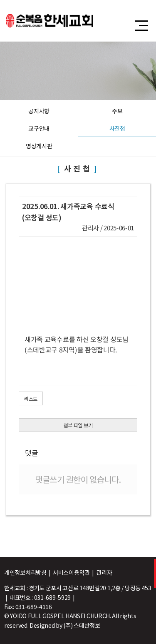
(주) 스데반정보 (82, 625)
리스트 (31, 398)
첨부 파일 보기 (78, 425)
